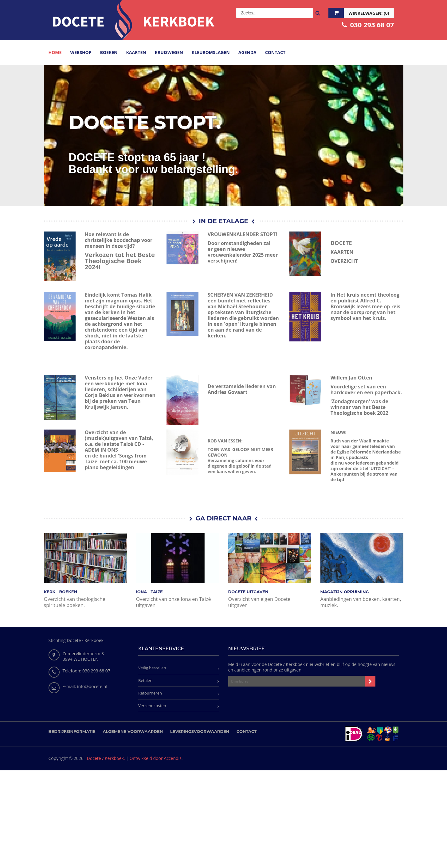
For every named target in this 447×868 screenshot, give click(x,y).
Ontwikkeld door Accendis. (156, 758)
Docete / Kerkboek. (106, 758)
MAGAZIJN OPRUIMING (345, 592)
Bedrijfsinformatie (72, 731)
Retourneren (150, 693)
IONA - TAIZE (149, 592)
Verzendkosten (152, 706)
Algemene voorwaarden (133, 731)
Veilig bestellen (152, 668)
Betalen (145, 680)
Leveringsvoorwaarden (200, 731)
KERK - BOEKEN (61, 592)
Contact (247, 731)
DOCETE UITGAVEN (248, 592)
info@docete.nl (92, 686)
